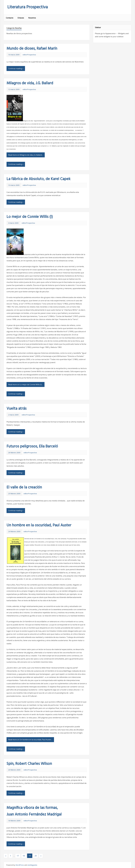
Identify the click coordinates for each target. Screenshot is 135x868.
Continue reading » (16, 69)
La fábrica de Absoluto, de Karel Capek (38, 179)
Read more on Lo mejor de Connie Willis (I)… (26, 385)
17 (18, 856)
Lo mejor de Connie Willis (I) (30, 217)
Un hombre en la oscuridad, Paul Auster (39, 525)
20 (36, 856)
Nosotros (32, 18)
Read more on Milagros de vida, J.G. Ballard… (26, 155)
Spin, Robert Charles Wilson (29, 764)
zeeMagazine (32, 865)
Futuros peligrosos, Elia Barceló (32, 447)
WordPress (20, 865)
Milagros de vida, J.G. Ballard (30, 83)
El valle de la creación (24, 487)
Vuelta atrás (17, 409)
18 (24, 856)
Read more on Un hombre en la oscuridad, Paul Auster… (30, 740)
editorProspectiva (29, 55)
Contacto (10, 18)
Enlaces (21, 18)
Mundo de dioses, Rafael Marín (32, 49)
